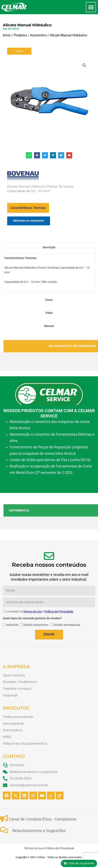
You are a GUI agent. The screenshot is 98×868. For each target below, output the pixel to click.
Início (7, 35)
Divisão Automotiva (36, 625)
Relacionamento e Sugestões (39, 831)
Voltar (19, 51)
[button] (91, 7)
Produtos (20, 35)
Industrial (12, 625)
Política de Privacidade (59, 611)
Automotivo (38, 35)
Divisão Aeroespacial (67, 625)
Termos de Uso (32, 611)
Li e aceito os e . (40, 611)
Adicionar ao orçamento (28, 221)
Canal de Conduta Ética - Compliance (43, 819)
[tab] (49, 247)
